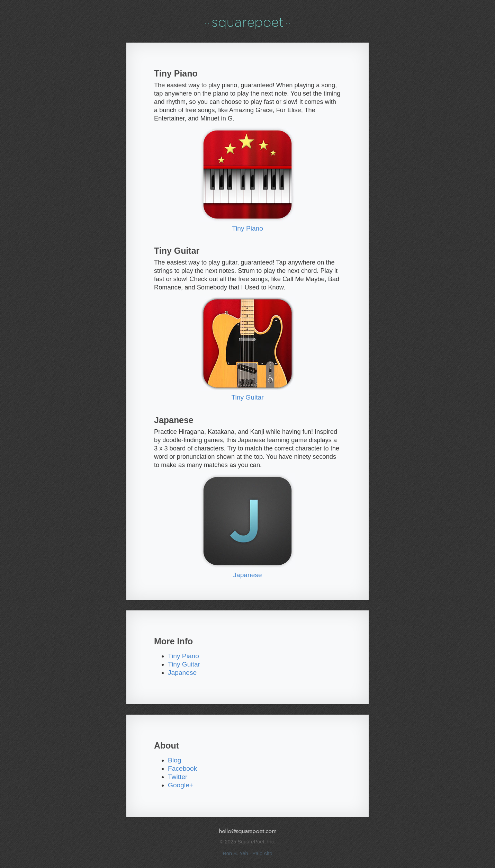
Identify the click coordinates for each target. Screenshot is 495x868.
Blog (174, 760)
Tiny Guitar (247, 397)
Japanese (247, 575)
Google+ (181, 785)
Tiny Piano (247, 228)
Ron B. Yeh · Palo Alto (247, 853)
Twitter (178, 777)
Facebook (182, 768)
